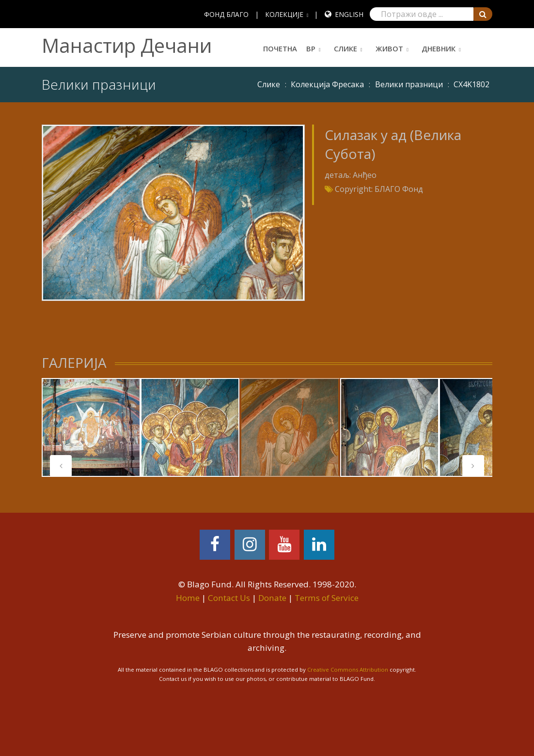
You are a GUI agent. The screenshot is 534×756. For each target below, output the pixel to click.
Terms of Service (327, 598)
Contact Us (229, 598)
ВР (311, 48)
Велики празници (409, 84)
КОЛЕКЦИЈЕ (284, 14)
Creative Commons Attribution (348, 669)
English (349, 14)
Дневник (439, 48)
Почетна (280, 48)
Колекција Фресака (327, 84)
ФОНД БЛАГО (226, 14)
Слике (346, 48)
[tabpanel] (91, 427)
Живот (389, 48)
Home (188, 598)
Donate (272, 598)
